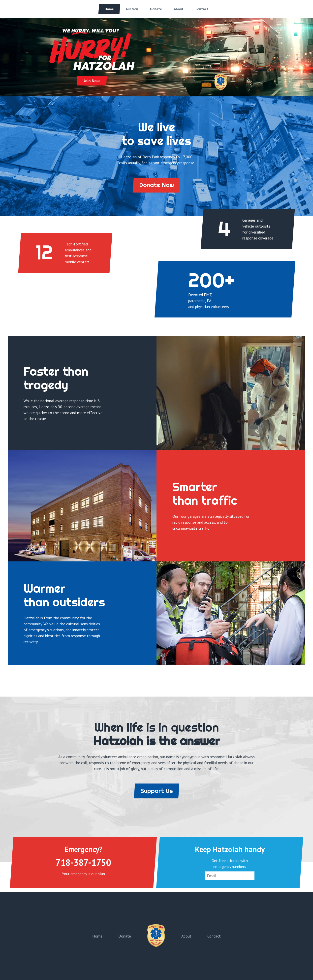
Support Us (157, 791)
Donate (156, 9)
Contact (202, 9)
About (179, 9)
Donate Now (156, 185)
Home (109, 9)
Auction (132, 9)
